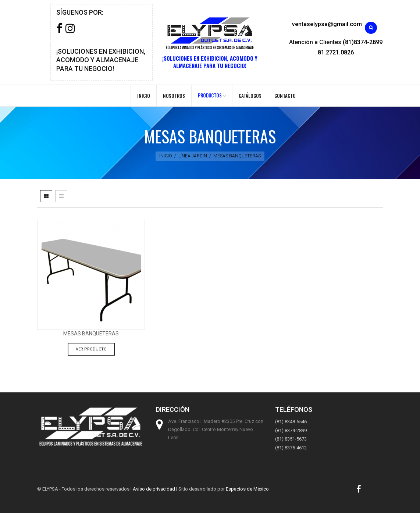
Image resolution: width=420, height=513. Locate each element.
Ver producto (91, 349)
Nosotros (174, 96)
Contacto (285, 96)
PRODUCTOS (210, 95)
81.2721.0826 (336, 52)
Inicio (144, 96)
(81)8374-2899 (363, 42)
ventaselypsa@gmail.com (327, 24)
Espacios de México (247, 489)
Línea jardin (193, 156)
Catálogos (250, 96)
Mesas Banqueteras (91, 334)
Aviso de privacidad (154, 489)
